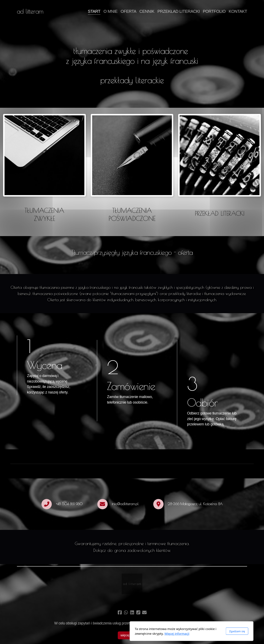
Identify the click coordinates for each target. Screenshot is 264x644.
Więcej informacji (117, 633)
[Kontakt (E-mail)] (144, 612)
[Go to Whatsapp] (126, 612)
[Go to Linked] (132, 612)
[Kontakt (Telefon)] (138, 612)
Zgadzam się (177, 631)
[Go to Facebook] (120, 612)
